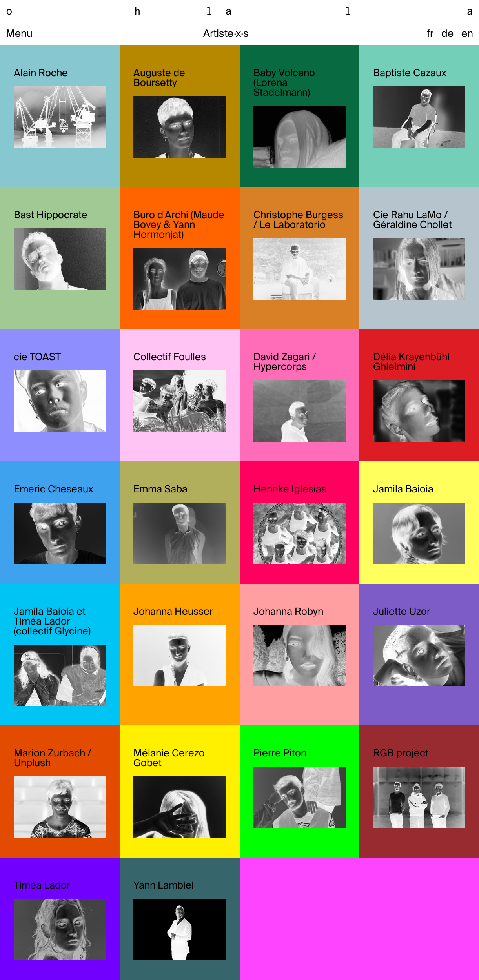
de (447, 34)
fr (430, 34)
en (467, 34)
